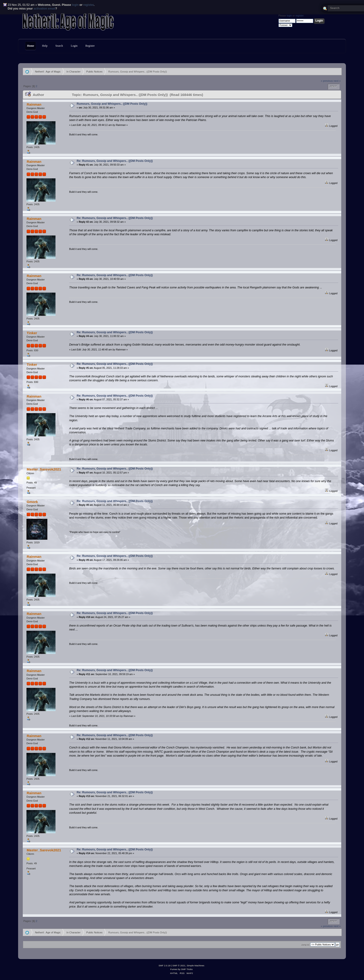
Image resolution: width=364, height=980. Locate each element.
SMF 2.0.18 (165, 965)
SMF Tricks (187, 969)
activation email (45, 9)
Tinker (32, 333)
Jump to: (305, 945)
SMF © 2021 (179, 965)
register (89, 5)
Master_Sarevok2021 (44, 469)
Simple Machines (195, 965)
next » (337, 81)
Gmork (32, 502)
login (75, 5)
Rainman (34, 104)
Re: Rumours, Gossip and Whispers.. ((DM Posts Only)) (115, 161)
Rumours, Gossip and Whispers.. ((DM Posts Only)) (112, 104)
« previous (327, 81)
